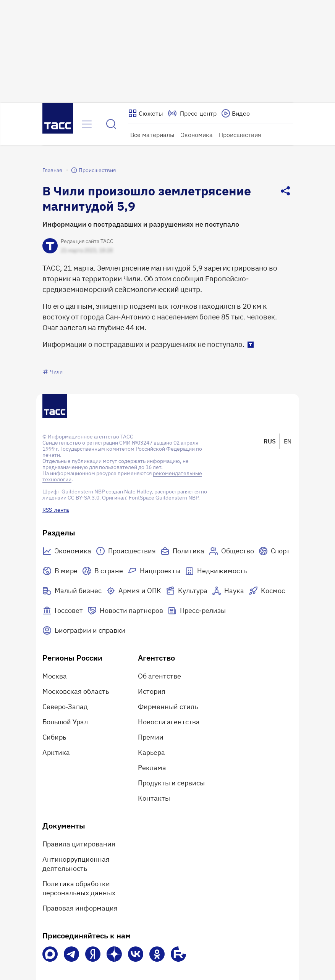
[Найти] (111, 124)
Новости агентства (169, 722)
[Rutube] (178, 954)
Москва (55, 676)
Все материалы (152, 135)
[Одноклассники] (157, 954)
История (152, 691)
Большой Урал (65, 722)
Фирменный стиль (168, 707)
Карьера (151, 752)
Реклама (152, 768)
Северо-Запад (65, 707)
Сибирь (54, 737)
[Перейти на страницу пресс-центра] (192, 113)
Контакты (154, 798)
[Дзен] (114, 954)
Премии (151, 737)
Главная (52, 170)
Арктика (56, 752)
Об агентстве (159, 676)
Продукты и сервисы (171, 783)
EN (288, 441)
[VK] (136, 954)
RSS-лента (56, 510)
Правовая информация (80, 908)
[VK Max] (50, 954)
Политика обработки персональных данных (79, 888)
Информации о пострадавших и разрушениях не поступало (141, 224)
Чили (53, 372)
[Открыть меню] (87, 124)
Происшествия (240, 135)
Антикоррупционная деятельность (76, 864)
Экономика (197, 135)
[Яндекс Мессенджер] (93, 954)
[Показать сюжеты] (146, 113)
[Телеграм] (71, 954)
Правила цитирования (79, 844)
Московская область (76, 691)
